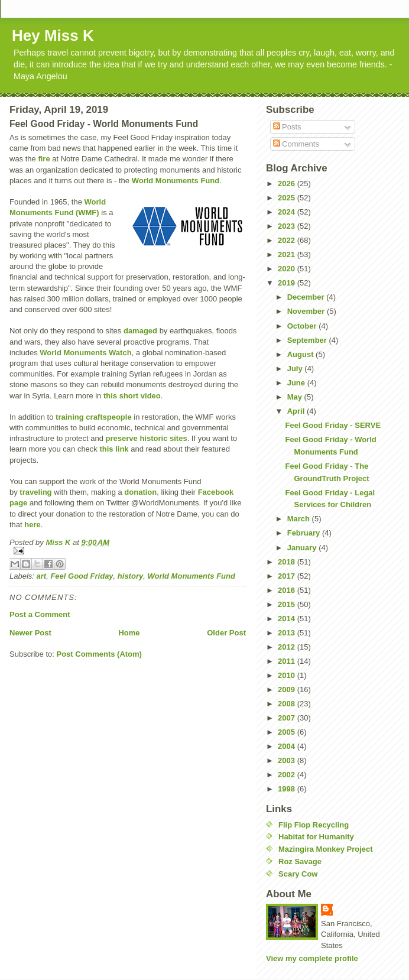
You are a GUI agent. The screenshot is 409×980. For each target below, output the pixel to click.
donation (140, 492)
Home (129, 633)
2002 (288, 775)
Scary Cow (298, 874)
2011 (288, 661)
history (130, 576)
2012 (288, 647)
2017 (288, 576)
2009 (288, 689)
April (297, 411)
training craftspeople (94, 417)
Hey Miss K (53, 35)
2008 (288, 704)
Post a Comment (40, 614)
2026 (288, 184)
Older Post (226, 633)
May (296, 397)
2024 (288, 212)
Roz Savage (300, 861)
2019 (288, 283)
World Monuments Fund (176, 181)
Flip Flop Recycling (314, 825)
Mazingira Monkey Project (326, 849)
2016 (288, 590)
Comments (296, 144)
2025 (288, 198)
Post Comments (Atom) (99, 654)
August (301, 354)
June (297, 383)
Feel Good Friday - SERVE (333, 425)
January (303, 548)
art (42, 576)
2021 (288, 254)
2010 (288, 675)
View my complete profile (312, 958)
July (296, 369)
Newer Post (30, 633)
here (32, 525)
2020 (288, 269)
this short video (132, 396)
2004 (288, 746)
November (307, 311)
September (308, 340)
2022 (288, 240)
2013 (288, 633)
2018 (288, 562)
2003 (288, 760)
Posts (287, 127)
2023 (288, 226)
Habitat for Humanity (316, 837)
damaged (140, 331)
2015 (288, 604)
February (305, 533)
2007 (288, 718)
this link (114, 449)
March (300, 519)
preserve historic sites (147, 438)
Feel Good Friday (82, 576)
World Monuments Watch (85, 353)
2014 (288, 619)
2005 (288, 732)
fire (44, 159)
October (303, 326)
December (307, 297)
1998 (288, 789)
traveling (35, 492)
